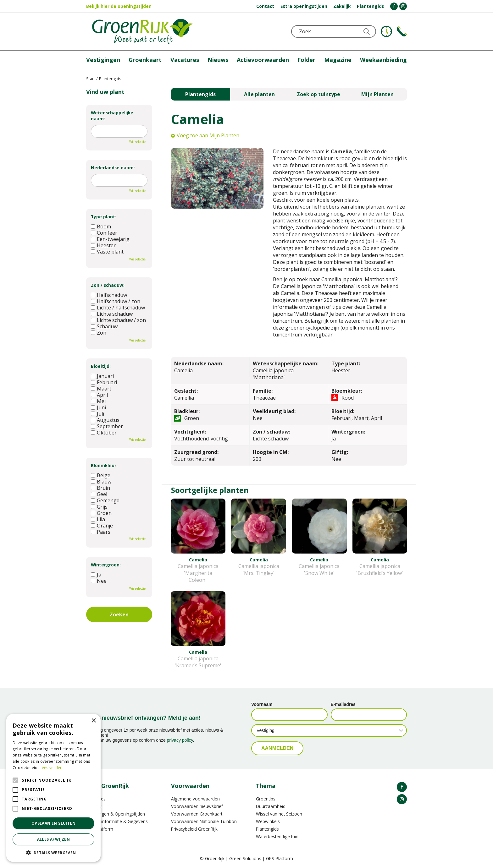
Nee (99, 581)
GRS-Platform (280, 858)
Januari (102, 376)
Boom (101, 227)
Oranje (102, 526)
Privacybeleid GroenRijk (194, 829)
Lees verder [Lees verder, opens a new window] (51, 768)
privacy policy (180, 740)
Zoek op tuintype (319, 94)
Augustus (105, 420)
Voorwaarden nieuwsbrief (197, 806)
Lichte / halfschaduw (118, 308)
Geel (99, 494)
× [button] (94, 721)
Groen (101, 513)
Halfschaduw (109, 295)
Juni (98, 407)
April (99, 395)
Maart (101, 389)
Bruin (100, 488)
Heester (103, 245)
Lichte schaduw (112, 314)
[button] (53, 852)
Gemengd (105, 500)
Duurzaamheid (271, 806)
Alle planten (259, 94)
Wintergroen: (106, 565)
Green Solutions (245, 858)
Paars (101, 532)
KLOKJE (386, 31)
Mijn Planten (377, 94)
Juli (97, 414)
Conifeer (104, 233)
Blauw (101, 482)
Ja (96, 575)
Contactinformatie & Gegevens (117, 821)
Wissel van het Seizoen (279, 814)
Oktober (104, 433)
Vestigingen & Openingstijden (116, 814)
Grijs (99, 507)
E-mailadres (343, 704)
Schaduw (104, 326)
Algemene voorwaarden (195, 799)
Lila (98, 519)
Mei (98, 401)
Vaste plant (107, 252)
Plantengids (200, 94)
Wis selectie (137, 142)
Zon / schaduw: (108, 285)
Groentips (266, 799)
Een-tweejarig (110, 239)
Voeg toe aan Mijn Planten (208, 135)
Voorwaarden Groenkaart (197, 814)
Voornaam (262, 704)
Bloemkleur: (104, 465)
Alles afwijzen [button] (54, 839)
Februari (104, 382)
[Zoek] (334, 31)
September (107, 426)
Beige (101, 475)
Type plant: (104, 217)
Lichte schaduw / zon (118, 320)
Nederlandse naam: (113, 168)
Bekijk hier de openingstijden (119, 6)
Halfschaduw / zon (116, 301)
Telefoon (402, 31)
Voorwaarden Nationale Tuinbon (204, 821)
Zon (99, 333)
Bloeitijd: (101, 366)
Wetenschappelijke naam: (112, 116)
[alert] (53, 788)
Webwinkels (268, 821)
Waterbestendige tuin (277, 836)
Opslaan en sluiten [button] (53, 823)
